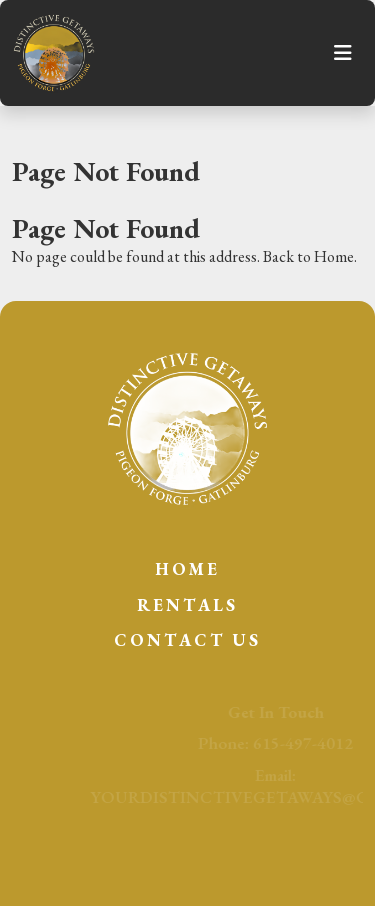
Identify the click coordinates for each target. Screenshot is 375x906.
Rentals (187, 605)
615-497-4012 (310, 743)
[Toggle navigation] (343, 53)
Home (187, 569)
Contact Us (187, 640)
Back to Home (308, 256)
